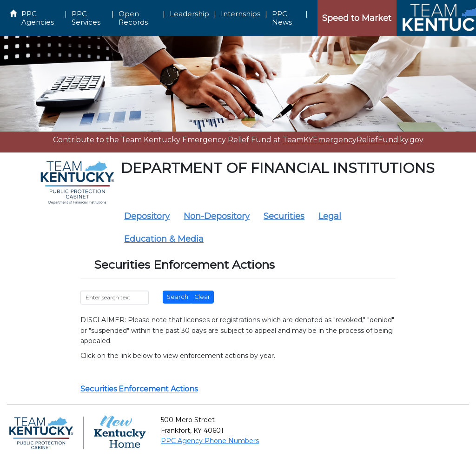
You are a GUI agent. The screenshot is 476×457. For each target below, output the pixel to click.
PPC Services (86, 18)
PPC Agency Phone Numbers (210, 441)
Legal (330, 216)
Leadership (189, 14)
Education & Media (164, 239)
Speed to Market (357, 18)
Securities (284, 216)
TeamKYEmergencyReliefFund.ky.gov (353, 140)
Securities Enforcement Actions (139, 389)
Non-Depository (217, 216)
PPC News (282, 18)
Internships (241, 14)
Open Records (133, 18)
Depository (147, 216)
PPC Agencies (38, 18)
